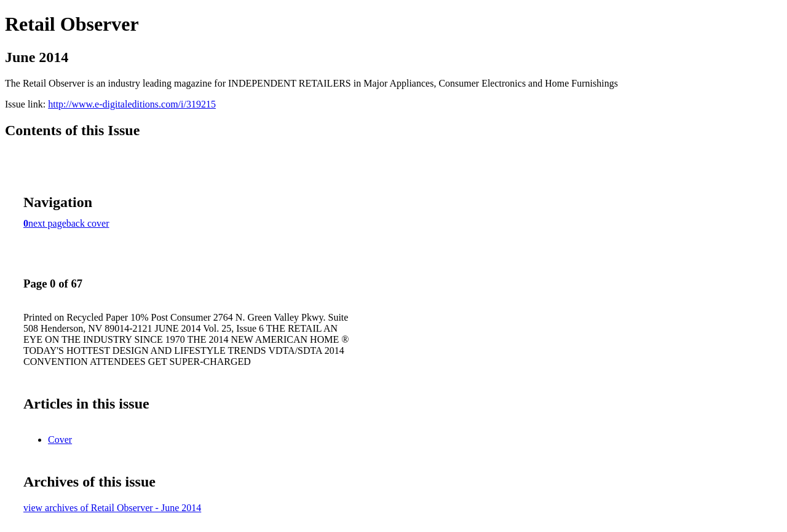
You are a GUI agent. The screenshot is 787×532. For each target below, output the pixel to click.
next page (47, 223)
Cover (60, 440)
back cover (88, 223)
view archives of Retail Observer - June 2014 (112, 508)
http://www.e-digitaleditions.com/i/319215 (132, 104)
